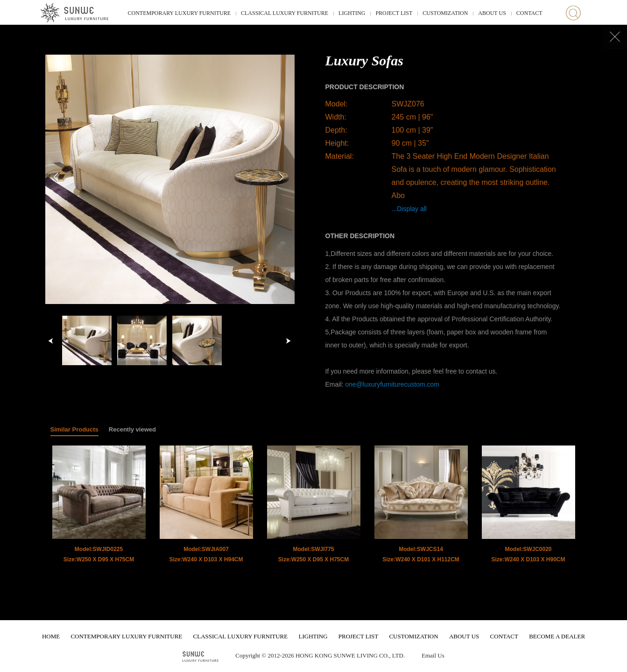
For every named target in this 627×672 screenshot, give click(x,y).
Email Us (433, 655)
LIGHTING (352, 13)
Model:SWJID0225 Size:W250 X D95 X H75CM (99, 554)
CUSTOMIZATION (445, 13)
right (288, 341)
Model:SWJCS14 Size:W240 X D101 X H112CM (421, 554)
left (51, 341)
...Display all (409, 209)
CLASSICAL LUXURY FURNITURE (285, 13)
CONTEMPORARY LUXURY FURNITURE (179, 13)
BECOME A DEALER (557, 636)
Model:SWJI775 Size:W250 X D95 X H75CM (313, 554)
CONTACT (529, 13)
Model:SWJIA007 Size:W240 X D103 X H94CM (206, 554)
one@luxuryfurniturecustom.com (392, 384)
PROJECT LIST (394, 13)
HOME (51, 636)
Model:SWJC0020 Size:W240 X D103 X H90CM (528, 554)
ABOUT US (492, 13)
